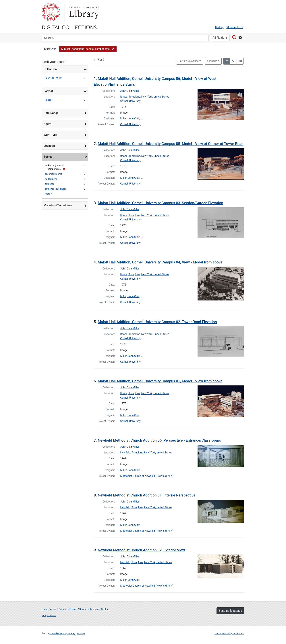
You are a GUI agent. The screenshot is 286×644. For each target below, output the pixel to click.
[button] (88, 49)
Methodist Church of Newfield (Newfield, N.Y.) (147, 476)
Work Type (50, 135)
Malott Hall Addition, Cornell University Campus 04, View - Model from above (160, 262)
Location (49, 146)
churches (50, 184)
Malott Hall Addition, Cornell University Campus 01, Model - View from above (160, 381)
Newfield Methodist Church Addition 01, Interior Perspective (147, 495)
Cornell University (51, 12)
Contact (105, 609)
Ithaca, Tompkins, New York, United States (145, 97)
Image (48, 100)
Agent (47, 124)
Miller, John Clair (130, 119)
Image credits (49, 615)
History (219, 27)
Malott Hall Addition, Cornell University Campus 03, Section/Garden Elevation (160, 203)
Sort (189, 61)
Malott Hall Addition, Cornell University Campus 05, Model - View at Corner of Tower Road (171, 144)
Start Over (50, 49)
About (53, 609)
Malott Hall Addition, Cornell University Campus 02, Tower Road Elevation (157, 322)
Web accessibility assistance (229, 634)
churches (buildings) (55, 189)
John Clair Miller (53, 78)
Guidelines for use (68, 609)
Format (48, 91)
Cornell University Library (62, 634)
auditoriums (51, 179)
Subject (49, 157)
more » (48, 194)
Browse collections (89, 609)
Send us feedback (230, 611)
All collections (235, 27)
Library (84, 12)
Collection (50, 69)
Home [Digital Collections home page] (45, 609)
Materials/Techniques (58, 205)
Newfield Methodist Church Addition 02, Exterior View (141, 550)
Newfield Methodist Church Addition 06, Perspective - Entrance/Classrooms (159, 440)
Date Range (51, 113)
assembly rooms (53, 174)
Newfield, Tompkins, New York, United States (146, 453)
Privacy (81, 634)
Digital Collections (69, 27)
